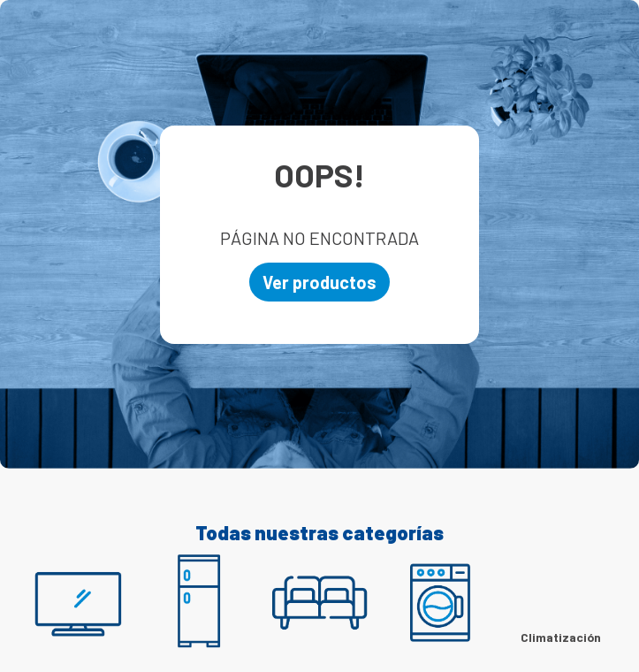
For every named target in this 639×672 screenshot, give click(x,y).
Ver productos (319, 282)
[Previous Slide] (40, 610)
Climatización (561, 637)
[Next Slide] (599, 610)
